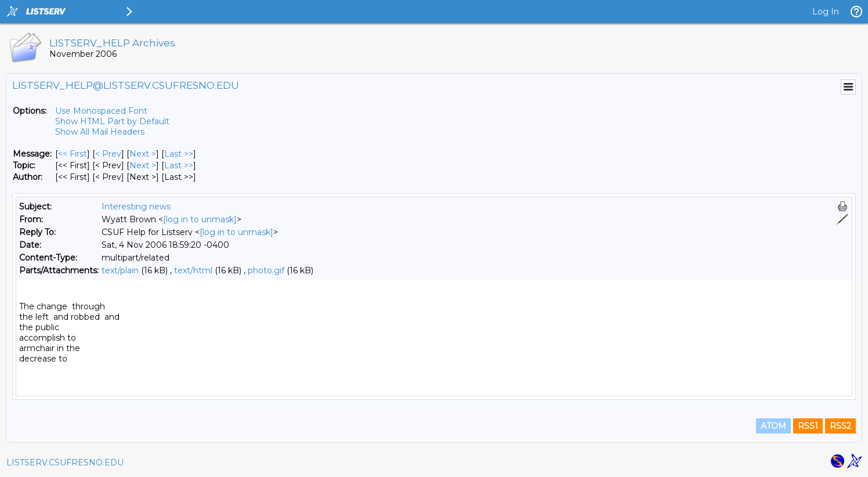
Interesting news (136, 207)
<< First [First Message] (73, 154)
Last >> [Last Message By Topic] (179, 165)
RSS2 (840, 426)
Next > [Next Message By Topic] (143, 165)
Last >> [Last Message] (179, 154)
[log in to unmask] (200, 219)
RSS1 (808, 426)
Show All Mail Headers (100, 132)
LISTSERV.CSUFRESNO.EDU (65, 462)
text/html (193, 270)
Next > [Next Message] (143, 154)
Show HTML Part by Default (112, 121)
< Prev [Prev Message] (108, 154)
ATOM (773, 426)
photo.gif (266, 270)
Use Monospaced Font (101, 111)
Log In (826, 12)
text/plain (120, 270)
